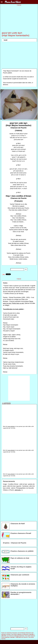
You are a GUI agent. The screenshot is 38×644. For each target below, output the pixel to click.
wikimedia (18, 490)
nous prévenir (11, 426)
